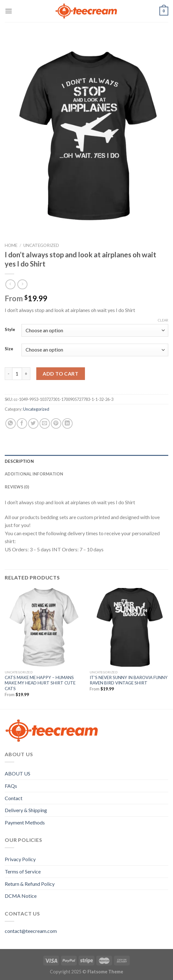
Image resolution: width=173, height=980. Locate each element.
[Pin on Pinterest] (56, 423)
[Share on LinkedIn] (67, 423)
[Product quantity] (17, 374)
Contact (14, 798)
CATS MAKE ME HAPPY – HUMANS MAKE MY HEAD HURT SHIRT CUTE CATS (40, 683)
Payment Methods (25, 822)
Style (10, 330)
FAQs (11, 786)
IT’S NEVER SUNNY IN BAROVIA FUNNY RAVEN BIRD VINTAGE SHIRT (129, 680)
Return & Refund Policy (30, 884)
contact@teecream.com (31, 931)
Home (11, 245)
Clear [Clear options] (163, 320)
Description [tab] (19, 461)
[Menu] (9, 11)
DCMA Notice (21, 896)
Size (9, 349)
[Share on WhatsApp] (11, 423)
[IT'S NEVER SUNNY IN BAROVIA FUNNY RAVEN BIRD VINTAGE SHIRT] (129, 627)
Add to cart (60, 374)
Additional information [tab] (34, 474)
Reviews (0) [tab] (17, 487)
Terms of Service (23, 871)
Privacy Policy (20, 859)
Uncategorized (41, 245)
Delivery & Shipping (26, 810)
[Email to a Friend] (45, 423)
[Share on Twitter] (33, 423)
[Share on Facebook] (22, 423)
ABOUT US (18, 773)
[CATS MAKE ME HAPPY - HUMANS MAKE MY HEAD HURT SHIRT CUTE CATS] (44, 627)
